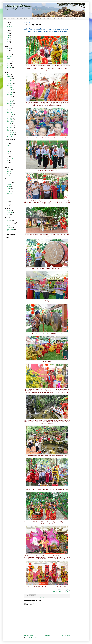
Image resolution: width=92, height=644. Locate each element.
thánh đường (10, 159)
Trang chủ (47, 635)
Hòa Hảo (9, 185)
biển (8, 25)
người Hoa (9, 91)
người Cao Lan (10, 82)
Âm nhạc (9, 67)
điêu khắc (9, 69)
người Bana (9, 79)
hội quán (9, 146)
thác (8, 39)
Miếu (8, 151)
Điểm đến (56, 19)
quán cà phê (10, 213)
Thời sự (8, 226)
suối (8, 36)
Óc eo (8, 190)
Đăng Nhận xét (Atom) (34, 638)
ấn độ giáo (9, 194)
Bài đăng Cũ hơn (66, 635)
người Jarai (9, 95)
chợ (8, 144)
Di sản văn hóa (10, 224)
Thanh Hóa (47, 597)
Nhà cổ (8, 170)
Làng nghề (9, 142)
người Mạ (9, 116)
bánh (8, 201)
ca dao (8, 58)
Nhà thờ (9, 155)
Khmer (8, 75)
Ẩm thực (74, 19)
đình (8, 162)
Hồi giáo (9, 186)
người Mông (9, 113)
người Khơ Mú (10, 102)
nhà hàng (9, 211)
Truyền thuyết (10, 227)
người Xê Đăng (10, 134)
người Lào (9, 107)
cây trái (8, 49)
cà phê (8, 203)
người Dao (9, 87)
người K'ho (9, 98)
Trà (7, 200)
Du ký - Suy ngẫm (29, 19)
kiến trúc (9, 60)
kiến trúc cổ (9, 62)
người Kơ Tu (10, 104)
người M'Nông (10, 111)
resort (8, 214)
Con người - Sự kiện (9, 19)
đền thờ (8, 164)
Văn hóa (49, 19)
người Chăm (10, 84)
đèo (8, 41)
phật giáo (9, 188)
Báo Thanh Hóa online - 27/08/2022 (62, 592)
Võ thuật (9, 56)
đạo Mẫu (9, 192)
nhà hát (8, 175)
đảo (8, 43)
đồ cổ (8, 231)
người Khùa (9, 100)
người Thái (9, 129)
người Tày (9, 131)
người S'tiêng (10, 125)
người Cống (9, 86)
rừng (8, 34)
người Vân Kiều (10, 133)
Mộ (7, 153)
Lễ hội (43, 597)
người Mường (10, 114)
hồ (7, 29)
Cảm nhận (19, 19)
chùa (8, 157)
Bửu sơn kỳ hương (11, 181)
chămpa (9, 77)
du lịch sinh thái (10, 229)
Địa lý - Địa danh (65, 19)
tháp (8, 160)
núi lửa (8, 32)
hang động (9, 27)
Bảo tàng (9, 220)
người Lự (9, 109)
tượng (8, 64)
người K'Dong (10, 96)
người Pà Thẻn (10, 120)
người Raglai (10, 122)
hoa (8, 51)
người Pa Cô (10, 118)
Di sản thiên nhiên (11, 222)
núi (7, 30)
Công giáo (9, 183)
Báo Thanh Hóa (31, 597)
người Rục (9, 124)
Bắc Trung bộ (38, 597)
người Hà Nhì (10, 93)
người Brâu (9, 80)
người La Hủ (10, 105)
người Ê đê (9, 136)
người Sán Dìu (10, 127)
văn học (9, 65)
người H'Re (9, 89)
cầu (8, 173)
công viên (9, 172)
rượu (8, 205)
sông (8, 38)
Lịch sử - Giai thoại (40, 19)
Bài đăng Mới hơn (28, 635)
